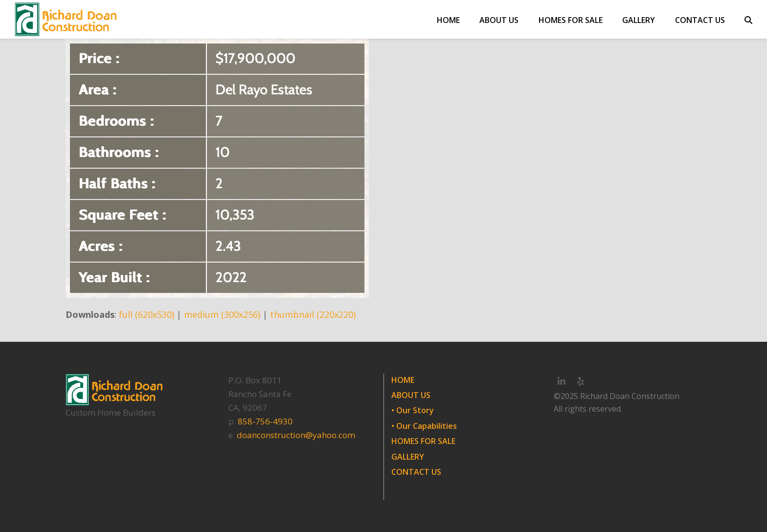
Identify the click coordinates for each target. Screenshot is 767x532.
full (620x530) (147, 314)
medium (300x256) (222, 314)
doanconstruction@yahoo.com (296, 435)
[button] (748, 20)
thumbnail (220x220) (313, 314)
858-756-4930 (265, 421)
